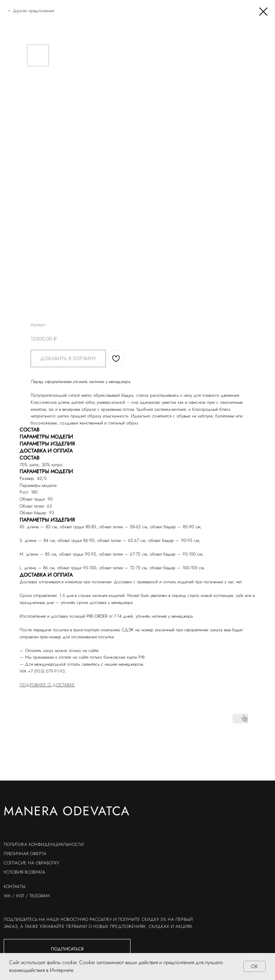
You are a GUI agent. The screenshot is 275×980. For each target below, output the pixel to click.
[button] (67, 949)
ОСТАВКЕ (65, 685)
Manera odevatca (67, 811)
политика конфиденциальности (44, 844)
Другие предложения (33, 11)
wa (7, 896)
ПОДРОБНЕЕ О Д (38, 685)
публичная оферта (25, 854)
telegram (40, 896)
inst (20, 896)
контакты (15, 887)
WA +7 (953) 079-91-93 (42, 671)
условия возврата (25, 872)
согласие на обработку (31, 863)
